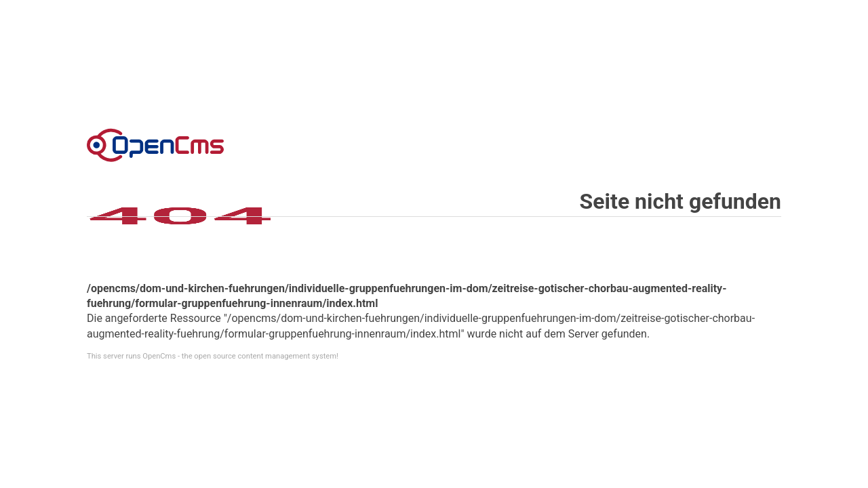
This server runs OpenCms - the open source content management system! (213, 356)
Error (155, 145)
